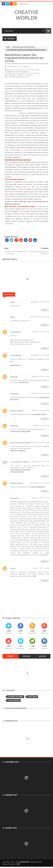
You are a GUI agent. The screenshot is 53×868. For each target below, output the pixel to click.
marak (13, 317)
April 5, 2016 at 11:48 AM (42, 426)
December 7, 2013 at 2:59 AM (41, 355)
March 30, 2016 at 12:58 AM (41, 394)
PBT (18, 864)
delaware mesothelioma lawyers (17, 72)
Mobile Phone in (16, 365)
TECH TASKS (32, 697)
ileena (13, 569)
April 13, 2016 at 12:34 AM (42, 443)
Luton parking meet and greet (20, 470)
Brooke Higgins (17, 411)
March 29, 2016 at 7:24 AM (41, 377)
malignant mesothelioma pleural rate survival (22, 73)
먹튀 (34, 576)
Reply (46, 310)
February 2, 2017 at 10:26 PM (41, 483)
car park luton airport (39, 414)
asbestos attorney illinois (30, 70)
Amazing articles (13, 70)
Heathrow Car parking (18, 451)
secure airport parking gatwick (20, 431)
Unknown (14, 377)
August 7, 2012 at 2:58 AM (42, 332)
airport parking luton (38, 487)
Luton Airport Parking (20, 462)
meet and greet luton (17, 472)
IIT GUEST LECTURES (16, 697)
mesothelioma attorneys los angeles (19, 75)
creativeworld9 (27, 15)
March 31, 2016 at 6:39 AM (41, 411)
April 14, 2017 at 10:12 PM (42, 498)
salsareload (15, 332)
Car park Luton (23, 382)
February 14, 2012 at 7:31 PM (41, 317)
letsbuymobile (16, 356)
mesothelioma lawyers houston (24, 47)
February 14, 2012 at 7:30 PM (41, 302)
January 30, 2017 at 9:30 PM (41, 462)
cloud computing (14, 700)
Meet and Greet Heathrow (21, 443)
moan (12, 302)
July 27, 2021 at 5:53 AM (42, 568)
